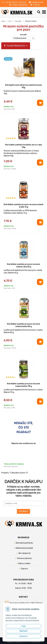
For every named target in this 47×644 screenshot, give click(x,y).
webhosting (19, 642)
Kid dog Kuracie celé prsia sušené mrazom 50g (24, 86)
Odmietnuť (24, 636)
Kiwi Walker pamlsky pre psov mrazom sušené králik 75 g (23, 206)
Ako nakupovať (24, 553)
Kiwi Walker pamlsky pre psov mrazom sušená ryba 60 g (23, 265)
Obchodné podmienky (24, 543)
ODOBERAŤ (23, 511)
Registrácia (23, 5)
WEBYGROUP (36, 642)
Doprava (24, 569)
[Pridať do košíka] (40, 103)
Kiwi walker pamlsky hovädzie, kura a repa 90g (24, 146)
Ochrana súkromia (24, 558)
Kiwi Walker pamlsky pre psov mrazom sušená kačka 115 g (23, 385)
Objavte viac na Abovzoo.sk (23, 443)
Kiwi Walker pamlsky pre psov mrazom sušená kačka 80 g (23, 325)
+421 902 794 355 (11, 2)
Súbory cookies (24, 563)
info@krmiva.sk (38, 2)
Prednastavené (20, 38)
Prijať (23, 626)
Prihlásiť (15, 5)
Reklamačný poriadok (24, 548)
